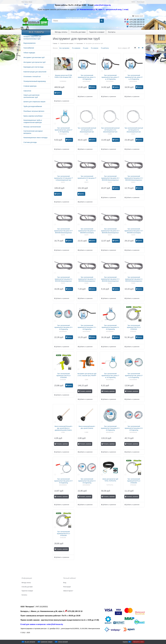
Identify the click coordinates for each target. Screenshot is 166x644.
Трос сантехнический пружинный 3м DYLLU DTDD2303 (134, 481)
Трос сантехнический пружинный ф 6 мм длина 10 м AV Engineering (63, 327)
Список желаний (63, 642)
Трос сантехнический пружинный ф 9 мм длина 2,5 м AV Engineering (63, 481)
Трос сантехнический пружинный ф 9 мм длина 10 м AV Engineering (134, 428)
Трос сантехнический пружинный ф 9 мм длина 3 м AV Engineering (110, 327)
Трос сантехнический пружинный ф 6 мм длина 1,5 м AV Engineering (87, 327)
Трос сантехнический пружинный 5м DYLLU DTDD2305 (63, 534)
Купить (59, 93)
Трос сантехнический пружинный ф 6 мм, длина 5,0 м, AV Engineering (134, 376)
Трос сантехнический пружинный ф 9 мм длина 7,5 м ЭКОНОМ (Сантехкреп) (134, 231)
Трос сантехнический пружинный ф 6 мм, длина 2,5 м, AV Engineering (110, 77)
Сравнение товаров (47, 642)
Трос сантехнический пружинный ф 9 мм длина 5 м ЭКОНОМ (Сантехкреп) (87, 231)
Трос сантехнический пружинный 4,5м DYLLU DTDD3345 (63, 376)
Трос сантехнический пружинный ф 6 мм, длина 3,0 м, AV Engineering (134, 77)
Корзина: (139, 16)
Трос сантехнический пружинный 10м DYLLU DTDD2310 (134, 327)
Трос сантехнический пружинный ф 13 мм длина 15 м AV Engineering (110, 428)
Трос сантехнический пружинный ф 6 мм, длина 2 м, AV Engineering (87, 77)
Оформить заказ (138, 642)
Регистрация (141, 2)
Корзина (125, 642)
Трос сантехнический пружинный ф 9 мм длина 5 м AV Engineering (87, 481)
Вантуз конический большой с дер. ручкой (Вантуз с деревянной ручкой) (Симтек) (63, 428)
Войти (133, 2)
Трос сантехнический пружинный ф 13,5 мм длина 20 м (87, 178)
